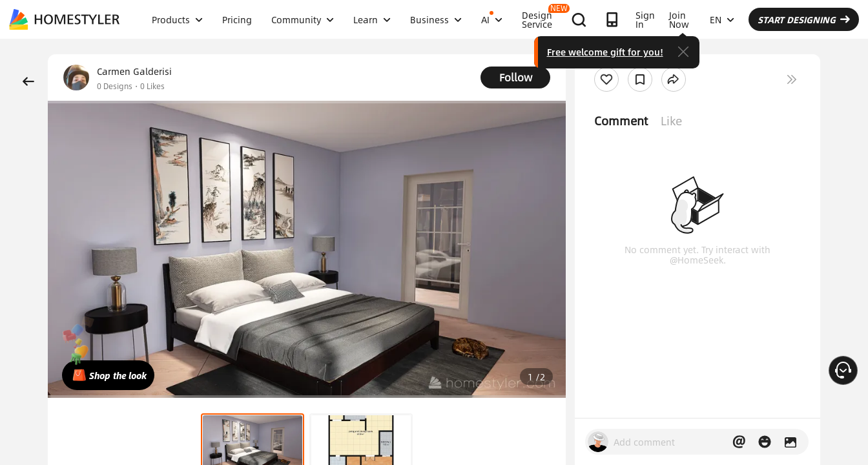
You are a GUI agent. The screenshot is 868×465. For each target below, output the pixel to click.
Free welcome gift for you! (605, 52)
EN (722, 19)
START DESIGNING (804, 19)
